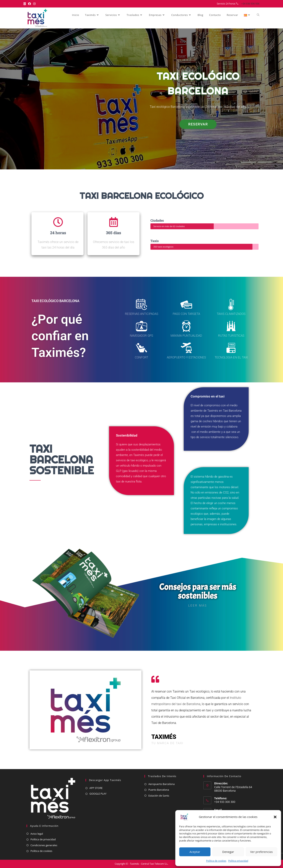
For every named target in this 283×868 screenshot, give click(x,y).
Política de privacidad (43, 839)
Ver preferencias (261, 852)
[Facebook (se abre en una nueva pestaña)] (29, 4)
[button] (275, 817)
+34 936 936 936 (250, 4)
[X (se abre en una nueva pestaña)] (25, 4)
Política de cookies (216, 861)
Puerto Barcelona (159, 790)
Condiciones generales (44, 845)
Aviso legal (37, 834)
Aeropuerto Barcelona (162, 784)
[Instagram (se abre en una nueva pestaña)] (34, 4)
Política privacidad (238, 861)
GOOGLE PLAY (98, 794)
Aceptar (195, 852)
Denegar (228, 852)
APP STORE (96, 788)
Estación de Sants (159, 796)
